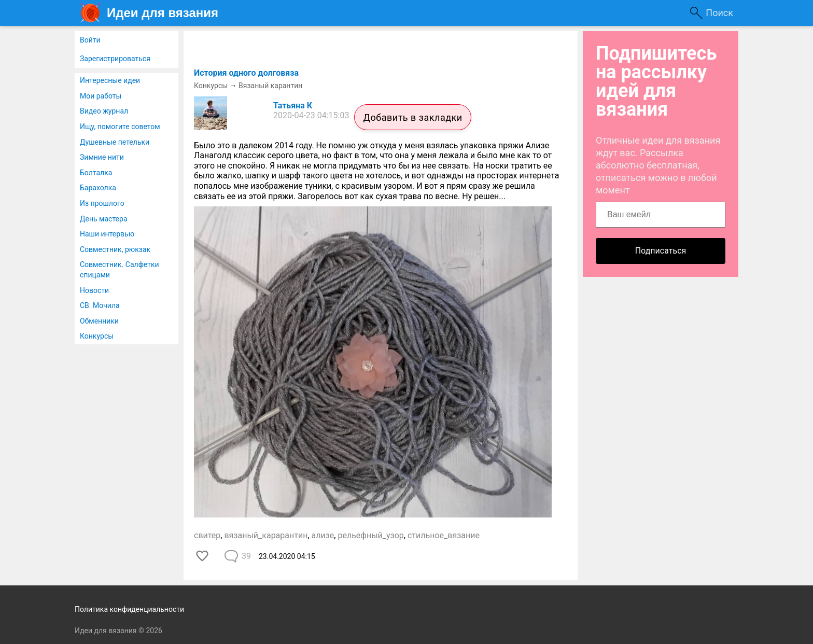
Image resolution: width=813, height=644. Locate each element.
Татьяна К (293, 106)
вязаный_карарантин (266, 535)
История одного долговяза (246, 73)
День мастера (104, 219)
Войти (90, 40)
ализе (323, 535)
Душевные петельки (115, 142)
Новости (94, 290)
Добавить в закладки (412, 117)
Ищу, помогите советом (120, 127)
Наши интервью (107, 234)
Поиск (719, 13)
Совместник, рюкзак (115, 249)
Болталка (96, 173)
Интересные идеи (110, 80)
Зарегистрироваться (115, 59)
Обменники (99, 321)
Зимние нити (102, 157)
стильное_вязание (444, 535)
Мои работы (101, 96)
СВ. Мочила (100, 305)
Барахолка (98, 188)
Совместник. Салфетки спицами (120, 270)
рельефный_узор (370, 535)
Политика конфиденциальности (129, 609)
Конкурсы (97, 336)
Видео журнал (104, 111)
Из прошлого (102, 203)
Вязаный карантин (270, 86)
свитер (207, 535)
